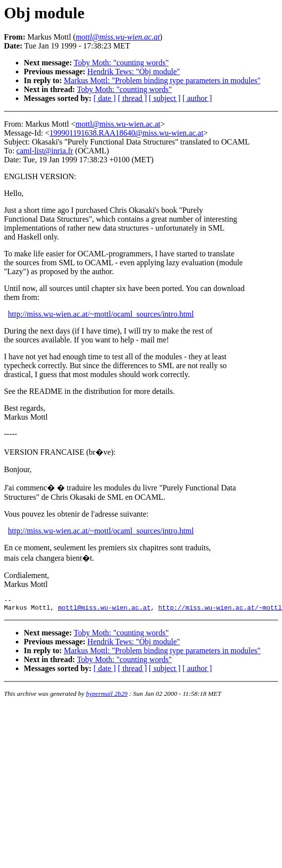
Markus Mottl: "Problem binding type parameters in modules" (162, 80)
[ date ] (105, 98)
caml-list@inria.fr (45, 151)
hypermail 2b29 (107, 697)
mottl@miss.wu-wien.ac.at (118, 124)
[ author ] (197, 98)
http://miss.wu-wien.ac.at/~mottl (220, 610)
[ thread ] (132, 98)
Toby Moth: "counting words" (121, 63)
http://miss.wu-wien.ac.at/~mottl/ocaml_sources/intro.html (101, 314)
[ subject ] (165, 98)
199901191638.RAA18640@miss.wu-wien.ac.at (126, 133)
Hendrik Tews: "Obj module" (134, 72)
